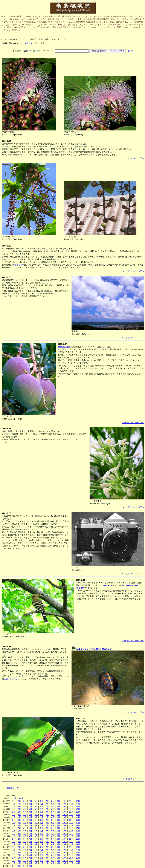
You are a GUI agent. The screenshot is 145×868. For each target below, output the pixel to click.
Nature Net (108, 585)
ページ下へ (139, 158)
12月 (21, 798)
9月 (58, 801)
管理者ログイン (13, 788)
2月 (19, 801)
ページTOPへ (128, 158)
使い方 (130, 51)
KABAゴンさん (11, 679)
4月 (31, 801)
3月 (25, 801)
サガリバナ (19, 265)
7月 (47, 801)
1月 (14, 801)
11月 (14, 798)
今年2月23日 (64, 347)
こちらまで (28, 43)
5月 (36, 801)
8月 (53, 801)
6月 (42, 801)
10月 (64, 801)
